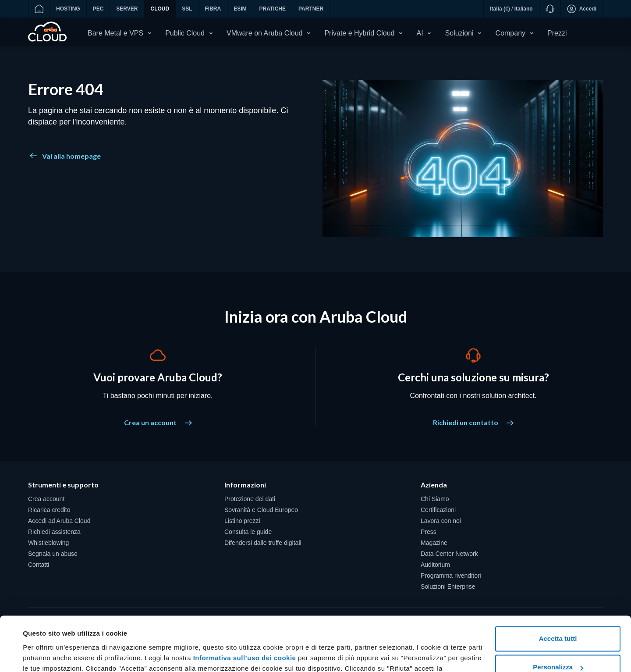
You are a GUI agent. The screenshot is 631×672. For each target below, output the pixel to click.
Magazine (434, 544)
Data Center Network (449, 555)
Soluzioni (459, 33)
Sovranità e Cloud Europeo (261, 511)
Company (510, 33)
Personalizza (558, 619)
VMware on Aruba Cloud (264, 33)
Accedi (582, 9)
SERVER (127, 9)
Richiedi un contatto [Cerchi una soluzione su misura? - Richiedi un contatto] (473, 424)
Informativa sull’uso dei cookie (243, 610)
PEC (98, 9)
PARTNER (311, 9)
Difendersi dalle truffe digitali (263, 544)
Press (429, 533)
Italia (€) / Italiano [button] (511, 9)
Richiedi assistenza (54, 533)
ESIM (240, 9)
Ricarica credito (49, 511)
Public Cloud (185, 33)
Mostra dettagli (46, 655)
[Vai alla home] (39, 9)
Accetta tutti (558, 590)
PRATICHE (273, 9)
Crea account (46, 500)
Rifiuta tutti (558, 648)
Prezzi (557, 33)
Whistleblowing (48, 544)
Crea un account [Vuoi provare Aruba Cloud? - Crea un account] (158, 424)
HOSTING (68, 9)
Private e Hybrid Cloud (359, 33)
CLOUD (160, 9)
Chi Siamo (435, 500)
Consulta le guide (248, 533)
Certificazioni (438, 511)
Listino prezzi (242, 522)
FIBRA (213, 9)
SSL (187, 9)
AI (420, 33)
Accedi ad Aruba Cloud (59, 522)
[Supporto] (550, 9)
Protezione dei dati (250, 500)
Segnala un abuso (53, 555)
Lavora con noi (441, 522)
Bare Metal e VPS (115, 33)
